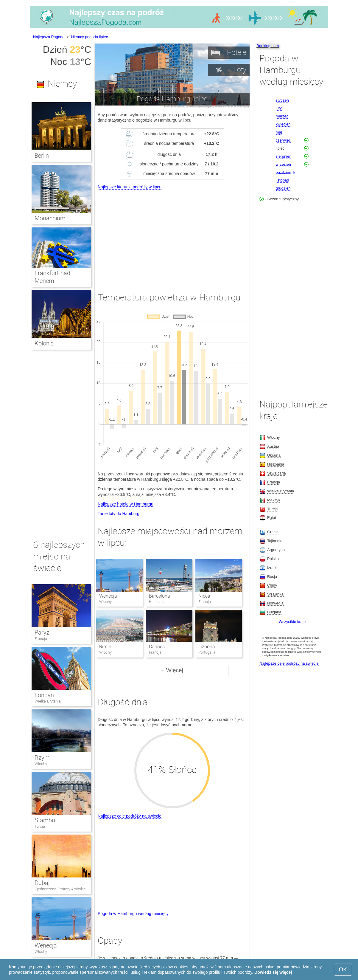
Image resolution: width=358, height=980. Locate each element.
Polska (273, 559)
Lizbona (207, 647)
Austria (273, 446)
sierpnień (284, 156)
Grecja (273, 532)
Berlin (42, 156)
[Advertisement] (172, 235)
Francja (41, 639)
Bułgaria (274, 612)
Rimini (106, 647)
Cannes (157, 647)
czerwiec (283, 140)
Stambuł (46, 820)
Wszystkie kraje (292, 622)
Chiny (272, 585)
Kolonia (44, 343)
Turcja (40, 826)
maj (279, 132)
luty (279, 108)
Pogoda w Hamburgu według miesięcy (133, 914)
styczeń (282, 100)
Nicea (204, 596)
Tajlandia (275, 541)
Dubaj (42, 883)
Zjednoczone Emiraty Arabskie (60, 889)
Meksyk (274, 500)
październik (286, 172)
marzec (282, 116)
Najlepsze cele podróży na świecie (130, 816)
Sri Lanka (275, 594)
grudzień (283, 188)
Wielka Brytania (48, 701)
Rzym (42, 758)
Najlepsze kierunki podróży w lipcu (130, 187)
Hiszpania (276, 464)
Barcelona (159, 596)
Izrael (272, 568)
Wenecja (108, 596)
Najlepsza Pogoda (49, 37)
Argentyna (276, 550)
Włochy (41, 764)
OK (343, 969)
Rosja (272, 577)
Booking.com (268, 46)
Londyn (44, 695)
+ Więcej (172, 670)
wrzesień (283, 164)
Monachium (50, 218)
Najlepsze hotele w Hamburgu (126, 504)
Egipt (272, 518)
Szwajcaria (277, 473)
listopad (282, 180)
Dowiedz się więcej (273, 972)
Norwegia (275, 603)
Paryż (42, 632)
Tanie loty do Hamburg (119, 514)
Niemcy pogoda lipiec (90, 37)
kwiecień (283, 124)
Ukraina (274, 455)
